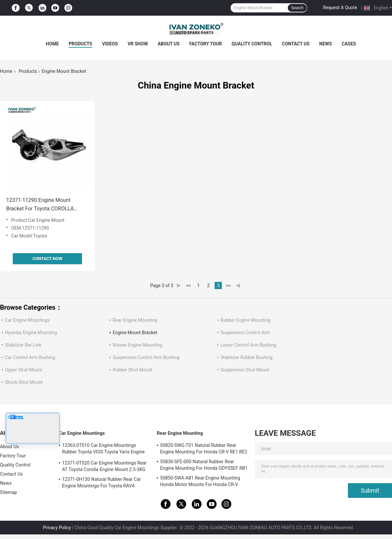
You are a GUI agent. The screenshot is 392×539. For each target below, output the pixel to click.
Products (80, 44)
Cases (349, 44)
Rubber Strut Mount (132, 370)
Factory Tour (206, 44)
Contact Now (47, 259)
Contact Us (296, 44)
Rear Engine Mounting (135, 320)
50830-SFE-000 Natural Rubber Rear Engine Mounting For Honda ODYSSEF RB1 (204, 465)
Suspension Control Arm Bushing (146, 357)
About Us (169, 44)
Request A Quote (340, 8)
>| (238, 286)
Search (297, 8)
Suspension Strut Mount (245, 370)
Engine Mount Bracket (135, 333)
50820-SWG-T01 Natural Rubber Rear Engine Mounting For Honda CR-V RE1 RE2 (204, 449)
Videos (110, 44)
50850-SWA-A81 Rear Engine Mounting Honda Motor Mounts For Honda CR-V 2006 (200, 482)
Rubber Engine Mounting (245, 320)
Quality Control (252, 44)
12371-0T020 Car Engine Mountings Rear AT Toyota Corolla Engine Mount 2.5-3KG (104, 466)
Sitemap (8, 492)
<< (188, 286)
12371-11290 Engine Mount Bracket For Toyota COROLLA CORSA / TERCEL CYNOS (40, 205)
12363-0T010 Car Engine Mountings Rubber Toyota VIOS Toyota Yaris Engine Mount (103, 449)
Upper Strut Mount (24, 370)
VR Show (138, 44)
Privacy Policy (57, 528)
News (326, 44)
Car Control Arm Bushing (30, 357)
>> (228, 286)
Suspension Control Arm (245, 333)
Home (52, 44)
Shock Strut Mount (24, 382)
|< (179, 286)
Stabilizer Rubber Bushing (246, 357)
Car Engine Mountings (27, 320)
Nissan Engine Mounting (137, 345)
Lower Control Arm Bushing (248, 345)
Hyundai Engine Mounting (31, 333)
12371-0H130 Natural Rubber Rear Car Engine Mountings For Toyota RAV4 (102, 482)
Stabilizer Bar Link (23, 345)
